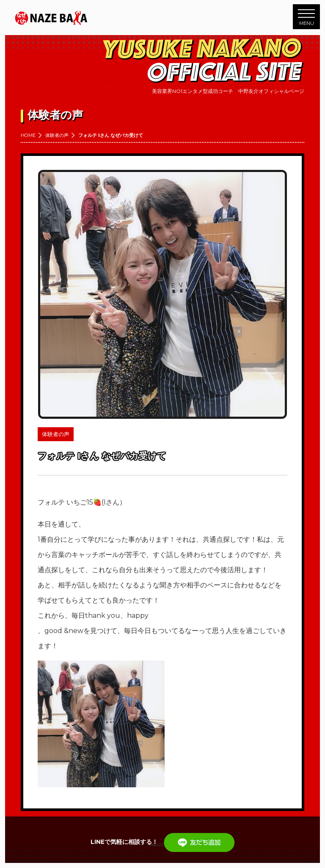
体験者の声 (57, 135)
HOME (28, 135)
